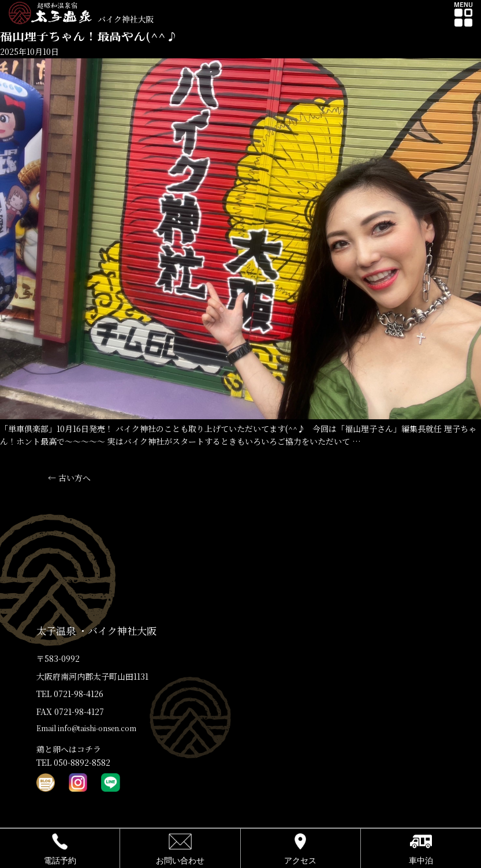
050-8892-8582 (82, 762)
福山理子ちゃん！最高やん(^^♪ (89, 35)
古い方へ (69, 478)
